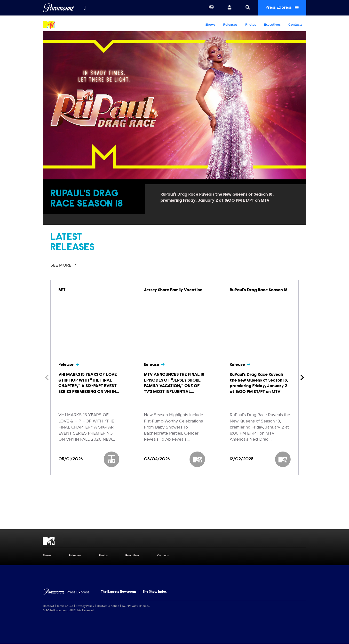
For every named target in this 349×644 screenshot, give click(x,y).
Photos (251, 25)
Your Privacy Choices (136, 606)
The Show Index (155, 592)
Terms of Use (65, 606)
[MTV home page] (174, 541)
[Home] (66, 592)
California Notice (108, 606)
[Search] (248, 8)
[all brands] (85, 8)
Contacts (295, 25)
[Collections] (211, 8)
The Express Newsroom (118, 592)
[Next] (301, 377)
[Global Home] (58, 8)
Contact (48, 606)
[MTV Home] (74, 25)
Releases (230, 25)
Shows (210, 25)
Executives (272, 25)
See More (63, 265)
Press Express (282, 8)
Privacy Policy (85, 606)
